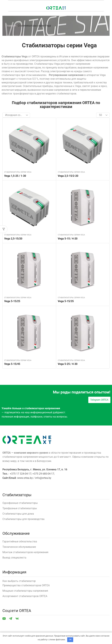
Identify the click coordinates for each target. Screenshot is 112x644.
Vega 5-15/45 (12, 364)
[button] (4, 229)
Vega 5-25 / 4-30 (68, 364)
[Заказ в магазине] (16, 115)
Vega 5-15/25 (12, 301)
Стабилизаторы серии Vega (18, 172)
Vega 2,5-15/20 (13, 239)
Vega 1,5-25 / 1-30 (15, 176)
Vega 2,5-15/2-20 (68, 176)
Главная (11, 26)
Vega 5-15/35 (66, 301)
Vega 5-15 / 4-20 (68, 239)
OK (70, 640)
